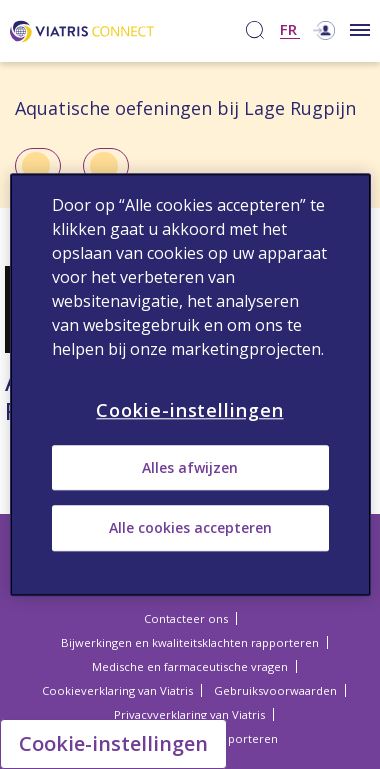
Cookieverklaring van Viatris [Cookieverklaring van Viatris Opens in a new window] (117, 690)
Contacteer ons (186, 618)
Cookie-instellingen (113, 743)
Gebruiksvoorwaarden (275, 690)
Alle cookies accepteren (190, 528)
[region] (190, 384)
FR (288, 30)
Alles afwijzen (190, 467)
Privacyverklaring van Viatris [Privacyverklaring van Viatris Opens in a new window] (189, 714)
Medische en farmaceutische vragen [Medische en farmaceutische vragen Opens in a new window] (190, 666)
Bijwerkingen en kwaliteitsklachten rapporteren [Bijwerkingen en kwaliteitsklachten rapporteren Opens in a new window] (190, 642)
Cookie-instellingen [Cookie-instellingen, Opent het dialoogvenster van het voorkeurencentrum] (189, 410)
